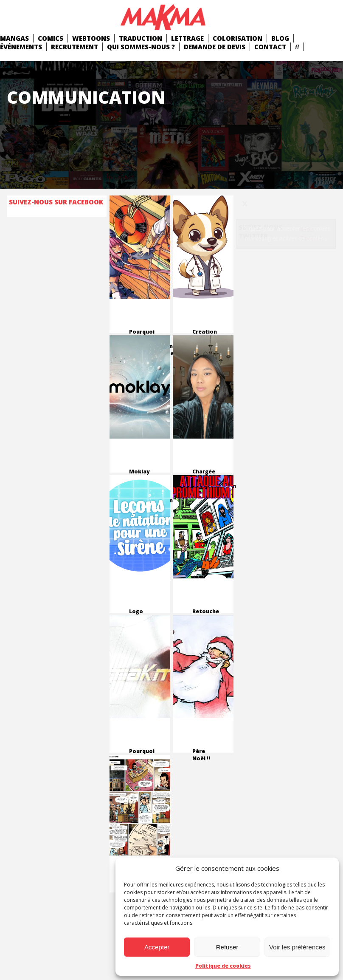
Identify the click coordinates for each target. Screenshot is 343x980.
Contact (270, 47)
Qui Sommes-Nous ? (141, 47)
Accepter (157, 947)
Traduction (141, 38)
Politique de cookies (223, 966)
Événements (21, 47)
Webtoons (91, 38)
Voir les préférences (297, 947)
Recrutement (75, 47)
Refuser (227, 947)
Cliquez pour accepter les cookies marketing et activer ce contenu (286, 234)
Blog (280, 38)
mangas (14, 38)
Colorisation (238, 38)
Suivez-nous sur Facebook (56, 202)
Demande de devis (215, 47)
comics (51, 38)
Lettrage (187, 38)
